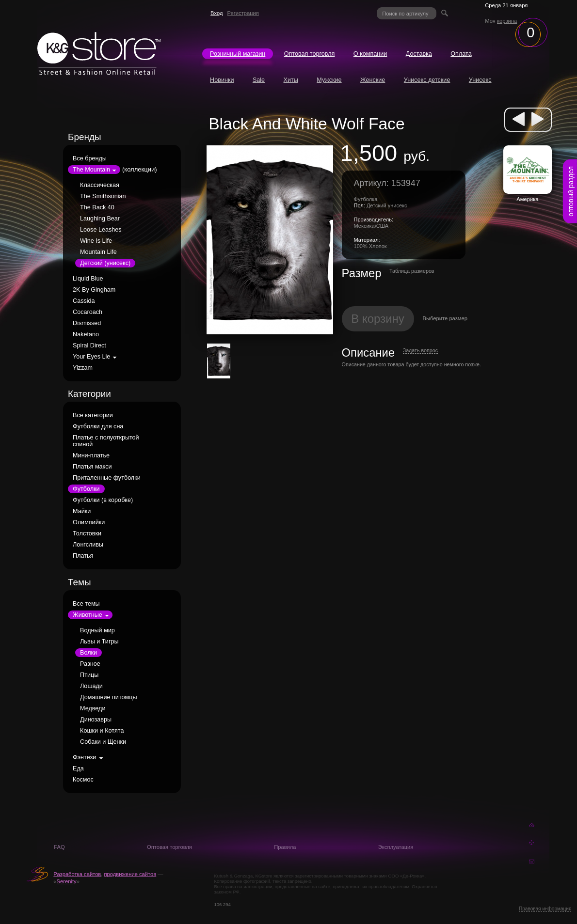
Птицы (89, 675)
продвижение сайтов (130, 874)
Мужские (329, 80)
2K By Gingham (94, 290)
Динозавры (96, 720)
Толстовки (87, 533)
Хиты (291, 80)
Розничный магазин (238, 54)
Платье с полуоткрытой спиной (106, 441)
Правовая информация (545, 909)
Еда (78, 768)
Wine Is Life (96, 241)
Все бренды (90, 158)
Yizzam (83, 368)
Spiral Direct (89, 345)
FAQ (59, 847)
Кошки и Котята (102, 731)
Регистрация (243, 13)
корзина (507, 21)
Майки (82, 511)
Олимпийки (89, 522)
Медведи (93, 708)
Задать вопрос (420, 350)
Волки (88, 653)
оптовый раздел (571, 191)
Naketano (86, 334)
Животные (88, 615)
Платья (83, 556)
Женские (373, 80)
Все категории (93, 415)
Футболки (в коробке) (103, 500)
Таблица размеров (412, 271)
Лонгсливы (88, 545)
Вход (216, 13)
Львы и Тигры (99, 642)
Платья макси (92, 467)
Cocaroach (88, 312)
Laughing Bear (100, 219)
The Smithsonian (103, 196)
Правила (285, 847)
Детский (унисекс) (105, 263)
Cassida (84, 301)
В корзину (378, 319)
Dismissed (87, 323)
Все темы (86, 604)
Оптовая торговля (310, 54)
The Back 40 (97, 207)
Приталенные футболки (107, 478)
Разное (90, 664)
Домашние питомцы (108, 697)
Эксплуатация (396, 847)
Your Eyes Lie (91, 357)
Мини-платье (91, 455)
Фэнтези (84, 757)
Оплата (461, 54)
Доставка (419, 54)
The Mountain (91, 170)
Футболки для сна (98, 426)
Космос (83, 780)
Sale (259, 80)
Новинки (222, 80)
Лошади (91, 686)
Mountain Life (98, 252)
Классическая (100, 185)
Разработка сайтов (77, 874)
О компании (370, 54)
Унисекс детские (427, 80)
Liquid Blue (88, 279)
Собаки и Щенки (103, 742)
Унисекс (480, 80)
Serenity (67, 881)
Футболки (86, 489)
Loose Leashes (101, 230)
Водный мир (97, 630)
